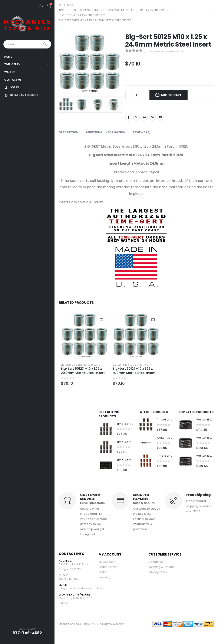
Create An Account (21, 95)
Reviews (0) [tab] (142, 132)
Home (8, 57)
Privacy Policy (158, 573)
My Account (107, 562)
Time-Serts (12, 64)
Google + (152, 117)
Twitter (136, 117)
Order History (108, 568)
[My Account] (41, 6)
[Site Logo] (27, 24)
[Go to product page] (85, 336)
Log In (11, 87)
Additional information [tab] (106, 132)
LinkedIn (144, 117)
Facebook (129, 117)
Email (160, 117)
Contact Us (13, 80)
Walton (10, 72)
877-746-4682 (27, 633)
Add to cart (171, 95)
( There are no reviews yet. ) (164, 51)
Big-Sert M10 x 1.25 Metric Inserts (80, 365)
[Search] (46, 44)
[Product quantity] (136, 95)
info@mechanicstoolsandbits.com (83, 590)
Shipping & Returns (161, 568)
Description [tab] (69, 132)
